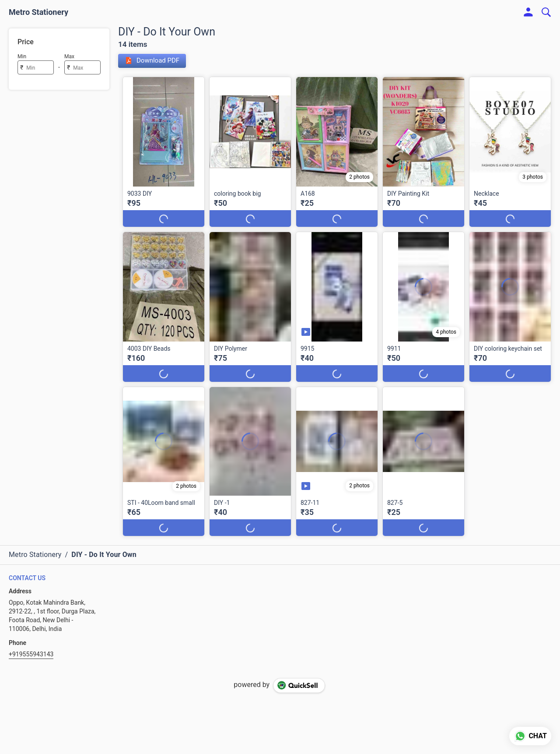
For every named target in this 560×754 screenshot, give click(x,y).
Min (22, 56)
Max (69, 56)
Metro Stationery (38, 12)
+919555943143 (31, 654)
